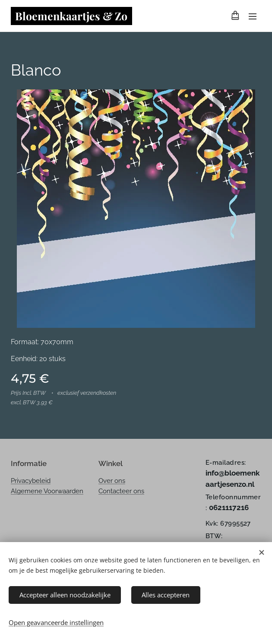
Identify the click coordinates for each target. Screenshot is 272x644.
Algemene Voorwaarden (47, 491)
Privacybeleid (31, 481)
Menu (253, 16)
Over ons (112, 481)
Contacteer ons (121, 491)
